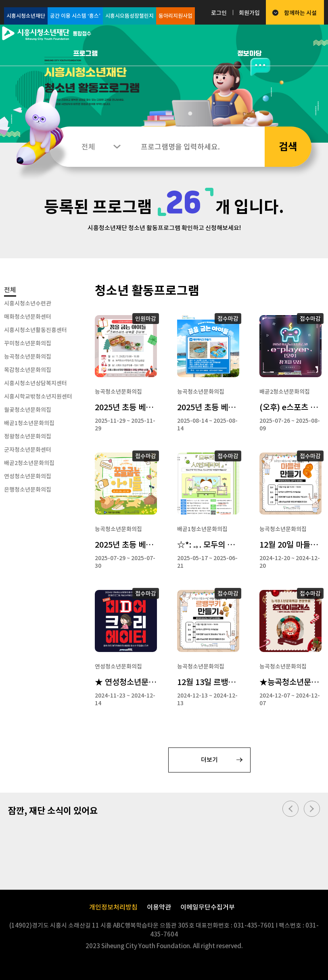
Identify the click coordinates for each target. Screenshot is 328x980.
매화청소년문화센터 (28, 317)
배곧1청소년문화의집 (29, 423)
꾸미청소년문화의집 (28, 343)
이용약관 (159, 907)
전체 (10, 290)
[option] (164, 84)
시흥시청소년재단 (26, 16)
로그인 (219, 13)
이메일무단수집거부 (208, 907)
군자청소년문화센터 (28, 450)
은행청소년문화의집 (28, 490)
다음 (312, 809)
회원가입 (249, 13)
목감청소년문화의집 (28, 370)
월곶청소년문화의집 (28, 410)
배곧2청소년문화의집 (29, 463)
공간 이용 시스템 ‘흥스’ (75, 16)
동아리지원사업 (175, 16)
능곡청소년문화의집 (28, 357)
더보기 (209, 760)
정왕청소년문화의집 (28, 436)
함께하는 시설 (300, 13)
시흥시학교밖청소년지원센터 (38, 397)
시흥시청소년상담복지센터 (36, 383)
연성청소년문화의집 (28, 476)
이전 (290, 809)
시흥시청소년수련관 (28, 303)
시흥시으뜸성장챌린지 (130, 16)
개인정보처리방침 (113, 907)
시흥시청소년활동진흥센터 (36, 330)
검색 (288, 147)
